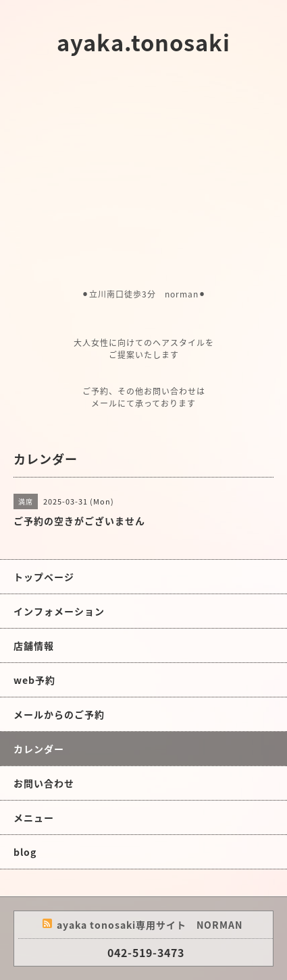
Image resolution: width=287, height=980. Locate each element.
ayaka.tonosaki (143, 42)
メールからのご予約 (59, 714)
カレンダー (39, 749)
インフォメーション (59, 611)
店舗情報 (34, 645)
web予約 (34, 680)
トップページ (44, 577)
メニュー (34, 817)
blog (25, 852)
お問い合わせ (44, 783)
